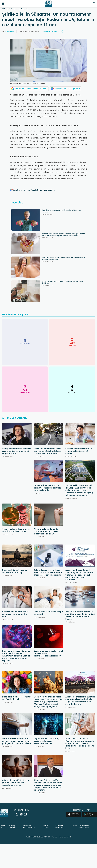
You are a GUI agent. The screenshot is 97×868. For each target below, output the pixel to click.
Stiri (27, 9)
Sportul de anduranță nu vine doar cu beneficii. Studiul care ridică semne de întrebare (48, 451)
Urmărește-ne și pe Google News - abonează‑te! (34, 190)
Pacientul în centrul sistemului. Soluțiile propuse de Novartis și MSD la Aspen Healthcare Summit (80, 615)
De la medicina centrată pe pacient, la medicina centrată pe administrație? (47, 488)
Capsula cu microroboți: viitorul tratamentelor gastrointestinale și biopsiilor (48, 653)
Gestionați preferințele (59, 827)
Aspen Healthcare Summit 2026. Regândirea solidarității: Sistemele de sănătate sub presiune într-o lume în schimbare (80, 575)
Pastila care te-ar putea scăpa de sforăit (48, 613)
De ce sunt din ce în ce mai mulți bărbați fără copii (14, 571)
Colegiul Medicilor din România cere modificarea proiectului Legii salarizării (17, 451)
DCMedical (6, 9)
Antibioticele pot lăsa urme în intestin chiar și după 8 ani (16, 530)
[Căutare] (94, 4)
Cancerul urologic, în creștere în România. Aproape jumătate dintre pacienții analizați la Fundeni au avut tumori (64, 235)
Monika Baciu (9, 31)
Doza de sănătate (18, 9)
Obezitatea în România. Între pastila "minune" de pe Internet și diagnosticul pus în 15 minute (17, 741)
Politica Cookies (46, 827)
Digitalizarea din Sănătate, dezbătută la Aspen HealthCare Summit (46, 741)
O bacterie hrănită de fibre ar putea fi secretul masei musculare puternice (16, 783)
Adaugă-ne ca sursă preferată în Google (31, 89)
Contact (75, 826)
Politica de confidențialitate (29, 827)
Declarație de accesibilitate (84, 827)
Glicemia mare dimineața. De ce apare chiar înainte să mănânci (79, 451)
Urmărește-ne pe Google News (67, 89)
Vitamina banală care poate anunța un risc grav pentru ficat (15, 614)
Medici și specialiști (13, 827)
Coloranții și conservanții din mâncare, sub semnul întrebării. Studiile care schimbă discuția (48, 572)
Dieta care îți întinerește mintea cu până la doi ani (17, 698)
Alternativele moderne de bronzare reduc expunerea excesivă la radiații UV (46, 531)
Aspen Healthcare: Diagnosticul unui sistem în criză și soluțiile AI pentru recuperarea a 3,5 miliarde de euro (80, 700)
